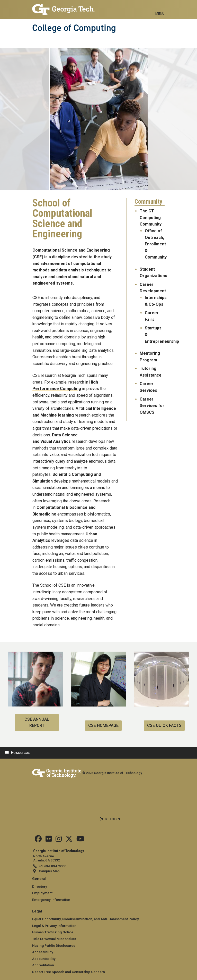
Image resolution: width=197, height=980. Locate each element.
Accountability (44, 959)
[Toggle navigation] (160, 8)
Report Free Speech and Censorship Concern (69, 972)
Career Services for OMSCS (152, 406)
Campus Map (49, 871)
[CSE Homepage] (99, 655)
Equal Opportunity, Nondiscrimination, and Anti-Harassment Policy (86, 919)
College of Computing (74, 28)
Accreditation (43, 965)
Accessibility (43, 952)
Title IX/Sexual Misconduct (54, 939)
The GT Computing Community (151, 218)
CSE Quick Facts (164, 725)
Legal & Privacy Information (54, 926)
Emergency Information (51, 900)
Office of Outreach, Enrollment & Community (156, 244)
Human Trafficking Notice (53, 932)
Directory (40, 886)
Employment (42, 893)
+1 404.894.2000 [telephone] (53, 866)
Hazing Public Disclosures (54, 945)
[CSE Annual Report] (36, 655)
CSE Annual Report (37, 722)
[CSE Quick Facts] (161, 655)
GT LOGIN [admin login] (112, 819)
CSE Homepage (103, 725)
